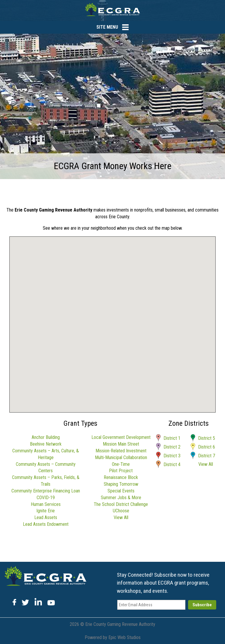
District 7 (207, 456)
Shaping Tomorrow (121, 484)
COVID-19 (46, 498)
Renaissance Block (121, 477)
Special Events (121, 491)
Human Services (46, 504)
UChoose (121, 511)
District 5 (207, 438)
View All (121, 517)
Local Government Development (121, 437)
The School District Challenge (121, 504)
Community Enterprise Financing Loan (46, 491)
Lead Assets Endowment (46, 524)
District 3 (172, 456)
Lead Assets (46, 517)
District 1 (172, 438)
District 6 (207, 447)
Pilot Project (121, 471)
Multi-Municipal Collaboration (121, 457)
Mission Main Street (121, 444)
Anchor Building (46, 437)
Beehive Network (46, 444)
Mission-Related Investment (121, 451)
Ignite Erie (46, 511)
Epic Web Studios (125, 637)
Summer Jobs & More (121, 498)
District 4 (172, 464)
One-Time (121, 464)
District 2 (172, 447)
